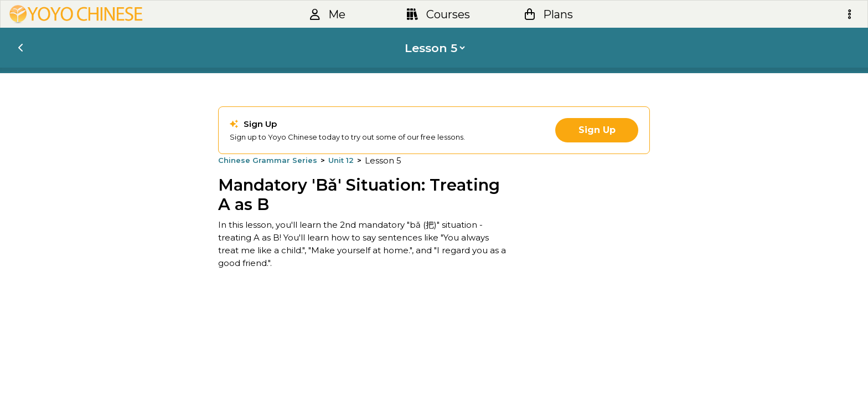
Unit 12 (341, 160)
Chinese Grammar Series (268, 160)
